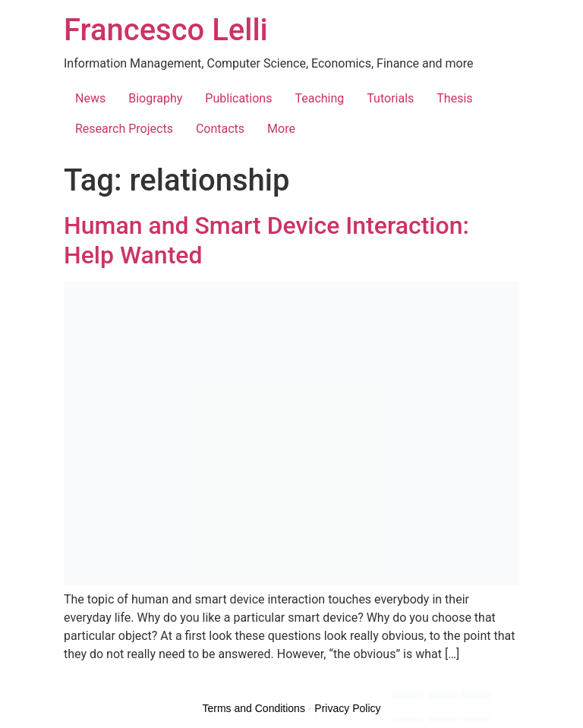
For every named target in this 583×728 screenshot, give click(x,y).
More (281, 129)
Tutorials (390, 98)
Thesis (454, 98)
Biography (155, 98)
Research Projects (124, 129)
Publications (238, 98)
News (90, 98)
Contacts (220, 129)
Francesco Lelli (166, 30)
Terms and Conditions (254, 708)
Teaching (319, 98)
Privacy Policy (347, 708)
